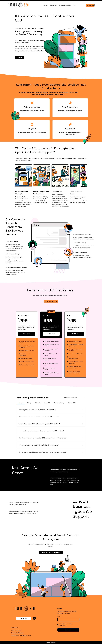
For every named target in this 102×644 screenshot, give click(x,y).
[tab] (21, 403)
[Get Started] (20, 58)
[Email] (68, 619)
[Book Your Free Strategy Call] (51, 553)
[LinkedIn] (34, 618)
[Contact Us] (90, 5)
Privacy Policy (15, 628)
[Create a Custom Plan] (51, 301)
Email (59, 616)
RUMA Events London (25, 635)
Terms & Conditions (16, 630)
